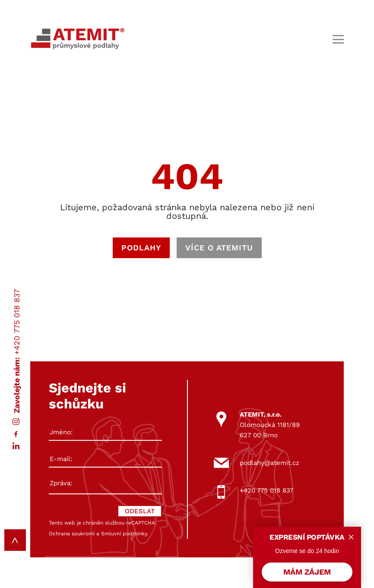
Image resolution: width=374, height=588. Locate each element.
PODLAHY (141, 248)
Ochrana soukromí (72, 534)
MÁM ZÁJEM (307, 572)
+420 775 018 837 (17, 322)
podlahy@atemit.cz (269, 463)
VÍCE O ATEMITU (219, 248)
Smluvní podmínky (124, 534)
